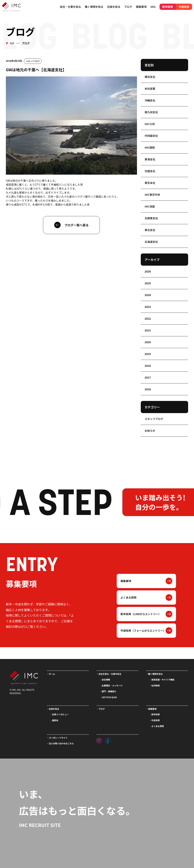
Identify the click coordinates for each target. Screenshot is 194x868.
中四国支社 (151, 136)
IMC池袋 (150, 206)
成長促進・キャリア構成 (163, 680)
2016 (148, 389)
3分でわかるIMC (110, 697)
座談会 (55, 720)
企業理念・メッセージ (112, 685)
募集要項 (126, 581)
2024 (148, 295)
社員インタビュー (60, 714)
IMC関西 (150, 147)
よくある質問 (128, 597)
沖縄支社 (150, 100)
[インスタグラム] (99, 740)
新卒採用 (168, 7)
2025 (148, 283)
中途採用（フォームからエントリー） (143, 630)
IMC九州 (150, 124)
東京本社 (150, 183)
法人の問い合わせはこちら (61, 743)
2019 (148, 354)
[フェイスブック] (108, 740)
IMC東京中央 (152, 195)
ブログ (128, 7)
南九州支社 (151, 112)
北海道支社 (151, 242)
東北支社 (150, 230)
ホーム (52, 674)
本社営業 (150, 89)
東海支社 (150, 159)
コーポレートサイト (58, 738)
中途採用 (184, 7)
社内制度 (156, 685)
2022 (148, 318)
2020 (148, 342)
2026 (148, 271)
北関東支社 (151, 218)
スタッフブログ (33, 61)
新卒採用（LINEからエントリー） (141, 614)
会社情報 (106, 680)
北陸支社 (150, 171)
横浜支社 (150, 77)
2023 (148, 307)
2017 (148, 377)
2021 (148, 330)
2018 (148, 366)
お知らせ (150, 431)
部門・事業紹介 (109, 691)
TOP (12, 43)
